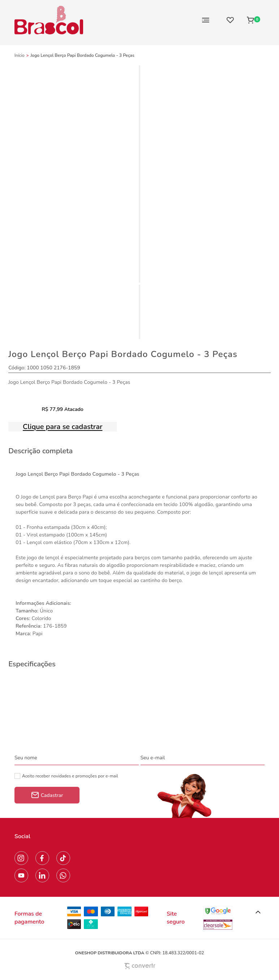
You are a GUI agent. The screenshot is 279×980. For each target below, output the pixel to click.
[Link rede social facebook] (42, 858)
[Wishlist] (230, 20)
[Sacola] (254, 20)
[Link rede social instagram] (21, 858)
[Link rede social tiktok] (63, 858)
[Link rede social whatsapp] (63, 875)
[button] (258, 912)
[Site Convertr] (139, 966)
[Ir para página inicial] (20, 55)
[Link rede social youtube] (21, 875)
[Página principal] (49, 20)
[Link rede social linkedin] (42, 875)
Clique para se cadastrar (63, 427)
